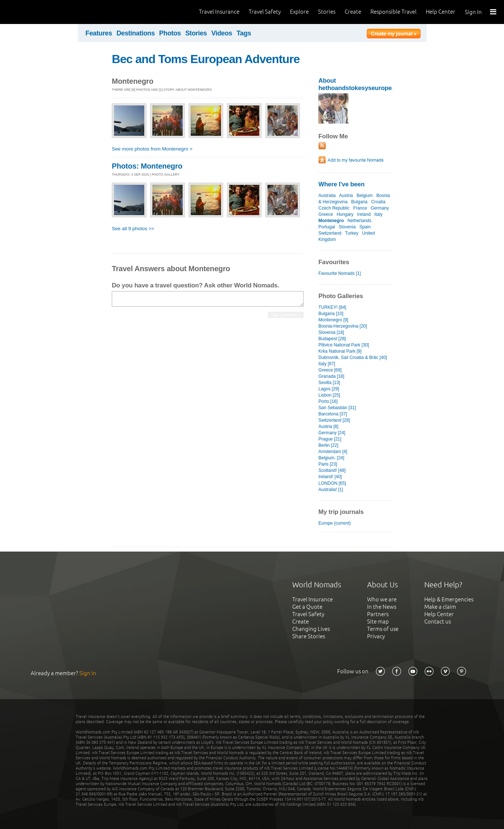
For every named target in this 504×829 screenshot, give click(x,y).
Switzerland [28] (334, 420)
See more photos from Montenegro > (152, 149)
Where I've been (341, 184)
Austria (346, 196)
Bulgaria (359, 202)
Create (353, 12)
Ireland (364, 214)
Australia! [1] (331, 490)
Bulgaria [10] (331, 314)
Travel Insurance (219, 12)
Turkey (352, 233)
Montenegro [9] (333, 320)
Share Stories (309, 636)
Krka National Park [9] (340, 351)
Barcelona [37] (333, 414)
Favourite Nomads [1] (340, 273)
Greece (326, 214)
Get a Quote (307, 607)
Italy (379, 214)
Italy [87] (327, 364)
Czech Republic (334, 208)
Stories (327, 12)
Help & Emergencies (449, 599)
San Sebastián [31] (337, 408)
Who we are (382, 599)
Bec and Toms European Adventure (206, 59)
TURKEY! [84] (332, 307)
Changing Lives (311, 629)
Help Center (441, 12)
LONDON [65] (332, 483)
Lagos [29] (329, 389)
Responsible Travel (393, 12)
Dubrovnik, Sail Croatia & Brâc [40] (353, 357)
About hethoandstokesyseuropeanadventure (373, 84)
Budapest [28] (332, 339)
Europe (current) (334, 523)
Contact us (438, 621)
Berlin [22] (328, 445)
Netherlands (360, 221)
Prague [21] (330, 439)
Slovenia (347, 227)
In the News (382, 607)
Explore (299, 12)
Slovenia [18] (331, 332)
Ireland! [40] (330, 477)
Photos (170, 33)
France (360, 208)
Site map (378, 621)
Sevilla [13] (329, 383)
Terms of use (383, 629)
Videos (222, 33)
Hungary (345, 214)
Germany (380, 208)
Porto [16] (328, 401)
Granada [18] (331, 376)
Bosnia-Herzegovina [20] (343, 326)
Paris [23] (328, 464)
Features (99, 33)
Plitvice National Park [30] (344, 345)
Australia (327, 196)
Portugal (327, 227)
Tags (244, 33)
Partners (378, 614)
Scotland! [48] (332, 470)
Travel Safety (265, 12)
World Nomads (39, 12)
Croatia (378, 202)
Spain (365, 227)
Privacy (376, 636)
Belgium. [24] (331, 458)
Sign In (473, 12)
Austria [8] (328, 426)
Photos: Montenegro (147, 166)
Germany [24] (332, 433)
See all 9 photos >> (133, 229)
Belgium (365, 196)
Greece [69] (330, 370)
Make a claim (440, 607)
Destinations (136, 33)
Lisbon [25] (329, 395)
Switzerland (330, 233)
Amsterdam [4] (333, 452)
